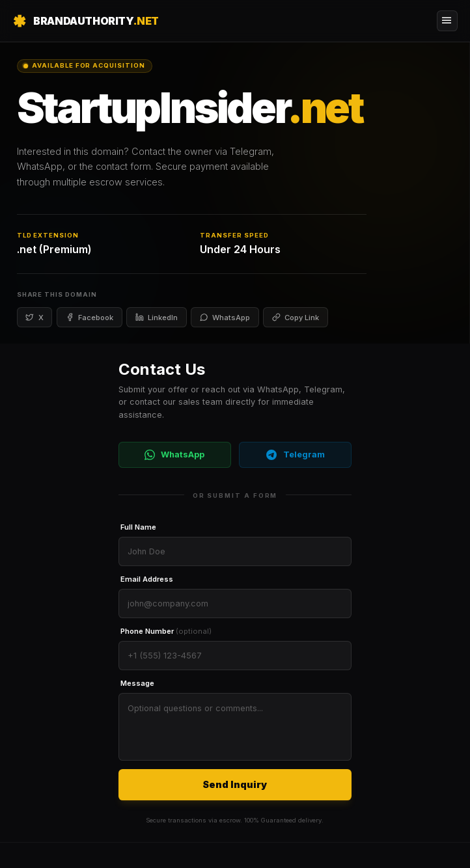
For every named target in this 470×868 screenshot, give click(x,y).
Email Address (147, 579)
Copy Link (296, 318)
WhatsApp (225, 318)
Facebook (90, 318)
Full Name (138, 527)
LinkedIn (157, 318)
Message (137, 683)
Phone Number (166, 631)
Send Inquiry (235, 784)
